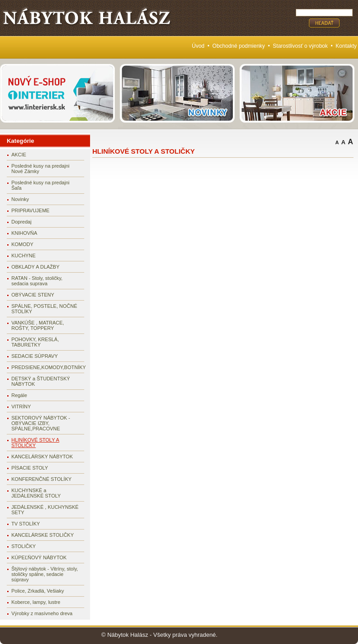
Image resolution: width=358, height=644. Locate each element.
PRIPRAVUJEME (30, 210)
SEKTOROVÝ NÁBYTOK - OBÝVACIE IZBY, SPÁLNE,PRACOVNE (41, 423)
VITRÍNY (21, 406)
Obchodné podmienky (239, 46)
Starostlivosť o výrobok (300, 46)
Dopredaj (21, 222)
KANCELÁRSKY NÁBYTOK (42, 457)
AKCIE (19, 155)
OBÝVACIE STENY (33, 295)
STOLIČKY (23, 546)
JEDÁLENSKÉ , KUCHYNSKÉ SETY (45, 510)
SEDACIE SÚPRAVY (34, 356)
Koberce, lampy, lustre (36, 602)
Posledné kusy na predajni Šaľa (40, 185)
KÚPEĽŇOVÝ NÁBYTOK (39, 557)
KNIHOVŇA (24, 233)
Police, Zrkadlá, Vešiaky (38, 591)
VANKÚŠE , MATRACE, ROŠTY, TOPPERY (38, 325)
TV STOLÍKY (25, 524)
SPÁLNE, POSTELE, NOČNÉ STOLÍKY (44, 309)
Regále (19, 395)
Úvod (198, 46)
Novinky (20, 199)
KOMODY (22, 244)
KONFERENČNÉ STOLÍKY (41, 479)
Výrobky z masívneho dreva (42, 613)
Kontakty (346, 46)
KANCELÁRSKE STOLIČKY (43, 535)
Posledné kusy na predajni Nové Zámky (40, 169)
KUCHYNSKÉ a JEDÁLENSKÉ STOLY (36, 493)
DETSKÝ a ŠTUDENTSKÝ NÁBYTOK (41, 381)
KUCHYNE (23, 256)
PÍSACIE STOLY (30, 468)
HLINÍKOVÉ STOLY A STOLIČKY (35, 443)
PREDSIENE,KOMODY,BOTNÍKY (48, 367)
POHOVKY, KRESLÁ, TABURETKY (35, 342)
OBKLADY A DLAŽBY (35, 267)
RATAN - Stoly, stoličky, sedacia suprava (37, 281)
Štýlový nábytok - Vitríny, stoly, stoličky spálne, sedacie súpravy (45, 574)
